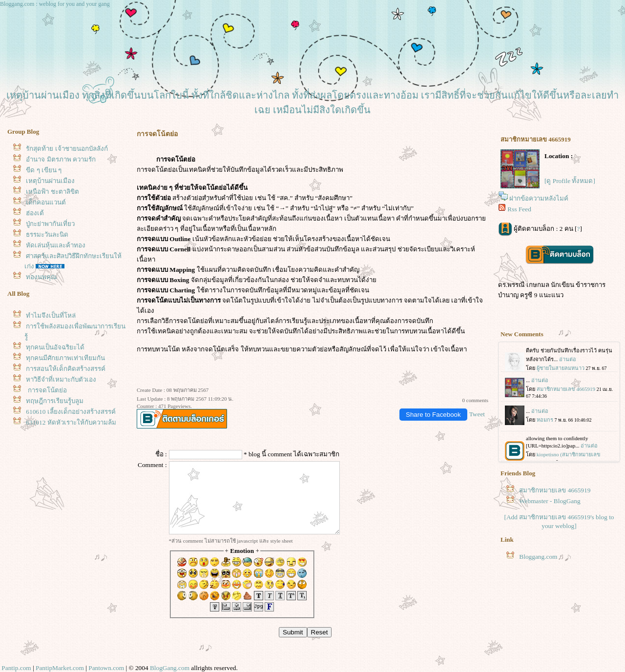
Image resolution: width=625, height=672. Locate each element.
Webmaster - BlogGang (550, 501)
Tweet (477, 414)
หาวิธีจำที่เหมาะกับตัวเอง (61, 379)
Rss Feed (519, 209)
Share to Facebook (433, 415)
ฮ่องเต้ (35, 213)
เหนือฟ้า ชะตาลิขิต (52, 192)
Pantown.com (106, 668)
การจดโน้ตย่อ (46, 390)
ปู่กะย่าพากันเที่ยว (50, 224)
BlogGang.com (170, 668)
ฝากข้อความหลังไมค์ (539, 198)
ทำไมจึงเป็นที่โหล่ (51, 316)
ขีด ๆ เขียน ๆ (44, 170)
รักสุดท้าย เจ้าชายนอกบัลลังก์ (67, 149)
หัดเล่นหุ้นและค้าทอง (56, 245)
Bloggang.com (538, 557)
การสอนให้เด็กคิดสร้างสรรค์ (66, 369)
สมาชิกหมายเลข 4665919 (555, 490)
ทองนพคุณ (41, 277)
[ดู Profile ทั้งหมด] (570, 181)
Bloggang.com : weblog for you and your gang (55, 4)
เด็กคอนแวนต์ (46, 202)
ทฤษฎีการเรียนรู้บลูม (55, 401)
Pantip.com (16, 668)
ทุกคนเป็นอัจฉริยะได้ (55, 347)
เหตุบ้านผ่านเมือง (50, 181)
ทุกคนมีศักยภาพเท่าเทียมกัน (65, 358)
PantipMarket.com (60, 668)
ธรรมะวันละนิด (47, 234)
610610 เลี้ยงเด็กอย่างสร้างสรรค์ (71, 412)
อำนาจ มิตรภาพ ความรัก (61, 159)
